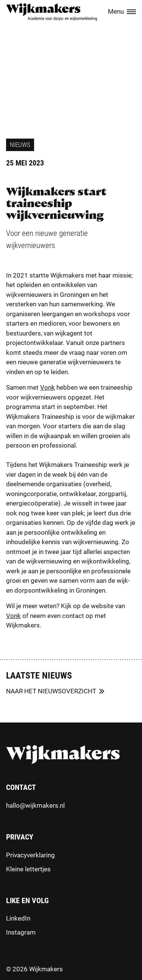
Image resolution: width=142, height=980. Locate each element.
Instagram (21, 932)
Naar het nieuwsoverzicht (51, 691)
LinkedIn (18, 918)
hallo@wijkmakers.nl (35, 805)
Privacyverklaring (30, 855)
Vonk (48, 387)
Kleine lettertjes (28, 869)
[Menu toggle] (131, 12)
